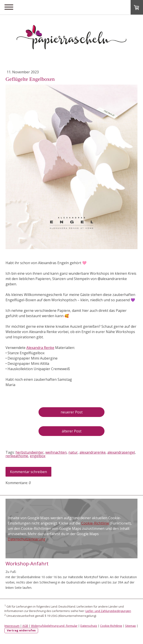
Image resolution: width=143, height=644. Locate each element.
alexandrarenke (93, 452)
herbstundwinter (30, 452)
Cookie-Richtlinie (95, 523)
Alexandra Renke (40, 348)
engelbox (38, 456)
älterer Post (72, 431)
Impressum (12, 626)
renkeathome (17, 456)
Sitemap (130, 626)
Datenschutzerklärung (27, 539)
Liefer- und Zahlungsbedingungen (108, 611)
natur (73, 452)
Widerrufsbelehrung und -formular (54, 626)
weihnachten (56, 452)
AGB (25, 626)
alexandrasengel (121, 452)
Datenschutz (89, 626)
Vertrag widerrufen (21, 630)
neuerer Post (72, 412)
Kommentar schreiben (28, 472)
